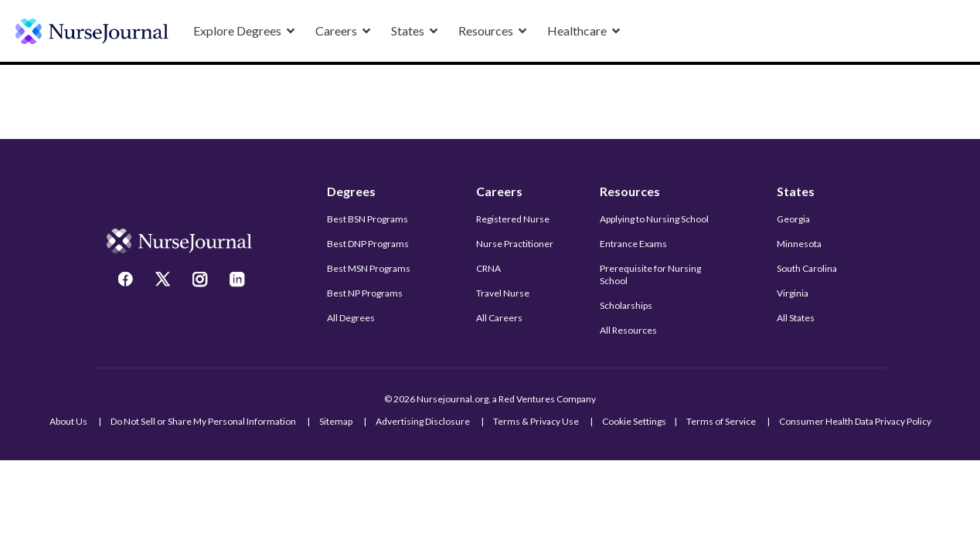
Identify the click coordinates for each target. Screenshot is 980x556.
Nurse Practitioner (515, 244)
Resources (630, 191)
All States (796, 318)
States (796, 191)
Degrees (351, 191)
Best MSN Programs (369, 268)
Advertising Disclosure (423, 421)
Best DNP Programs (368, 244)
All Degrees (351, 318)
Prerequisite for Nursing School (650, 275)
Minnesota (799, 244)
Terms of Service (721, 421)
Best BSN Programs (367, 219)
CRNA (488, 268)
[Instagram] (202, 281)
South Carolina (807, 268)
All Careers (499, 318)
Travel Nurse (503, 293)
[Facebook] (128, 281)
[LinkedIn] (239, 281)
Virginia (793, 293)
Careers (499, 191)
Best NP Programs (365, 293)
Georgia (793, 219)
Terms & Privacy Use (536, 421)
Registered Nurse (513, 219)
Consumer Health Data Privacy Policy (855, 421)
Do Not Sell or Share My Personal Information (203, 421)
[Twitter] (165, 281)
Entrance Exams (633, 244)
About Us (68, 421)
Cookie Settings (634, 421)
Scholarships (626, 305)
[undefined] (92, 31)
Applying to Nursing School (654, 219)
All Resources (628, 330)
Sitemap (336, 421)
